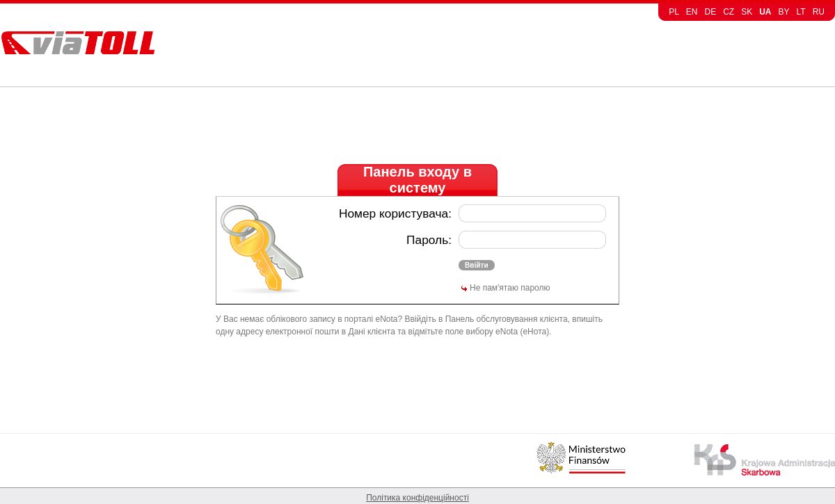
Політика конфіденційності (417, 498)
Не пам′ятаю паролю (510, 288)
